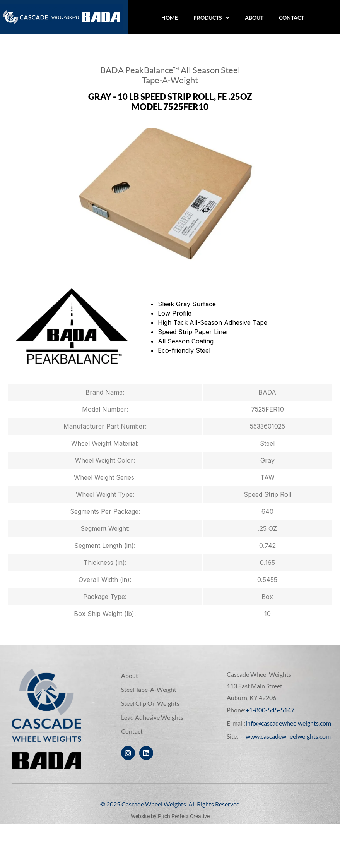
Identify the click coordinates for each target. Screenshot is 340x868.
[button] (211, 18)
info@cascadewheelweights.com (288, 723)
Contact (291, 18)
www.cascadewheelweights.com (288, 736)
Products (211, 18)
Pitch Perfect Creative (184, 816)
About (254, 18)
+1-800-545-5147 (270, 710)
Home (170, 18)
